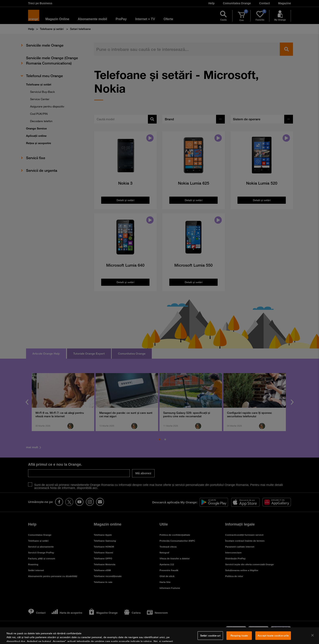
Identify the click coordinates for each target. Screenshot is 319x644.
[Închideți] (312, 635)
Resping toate (239, 635)
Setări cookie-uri (210, 635)
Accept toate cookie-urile (273, 635)
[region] (159, 636)
